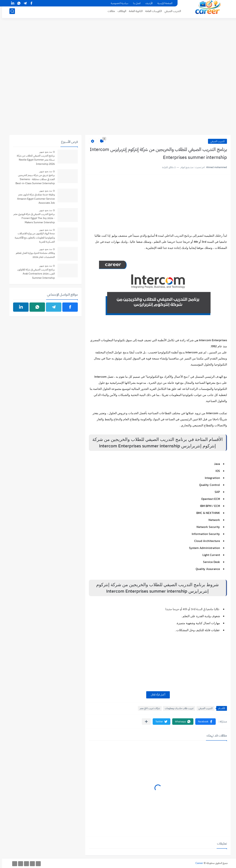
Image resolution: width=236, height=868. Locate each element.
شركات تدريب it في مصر (148, 708)
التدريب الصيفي (171, 12)
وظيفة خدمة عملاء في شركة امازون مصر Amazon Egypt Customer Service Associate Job (34, 199)
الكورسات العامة (151, 12)
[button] (203, 722)
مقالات (109, 12)
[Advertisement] (118, 51)
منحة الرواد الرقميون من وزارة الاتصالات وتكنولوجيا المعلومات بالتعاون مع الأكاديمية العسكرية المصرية (33, 238)
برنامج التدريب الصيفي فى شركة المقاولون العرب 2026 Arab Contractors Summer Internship (34, 274)
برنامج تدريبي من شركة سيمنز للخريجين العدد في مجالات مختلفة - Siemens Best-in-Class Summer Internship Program (33, 180)
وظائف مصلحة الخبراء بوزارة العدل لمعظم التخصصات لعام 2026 (33, 255)
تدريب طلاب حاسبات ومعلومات (177, 708)
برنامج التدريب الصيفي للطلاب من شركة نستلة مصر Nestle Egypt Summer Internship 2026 (34, 160)
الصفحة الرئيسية (163, 3)
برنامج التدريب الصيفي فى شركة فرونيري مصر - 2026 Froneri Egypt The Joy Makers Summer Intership (32, 218)
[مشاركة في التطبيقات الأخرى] (144, 722)
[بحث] (10, 12)
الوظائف (120, 12)
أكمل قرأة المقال (156, 695)
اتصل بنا (135, 3)
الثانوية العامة (134, 12)
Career (197, 863)
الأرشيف (147, 3)
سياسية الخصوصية (118, 3)
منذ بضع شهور (44, 152)
